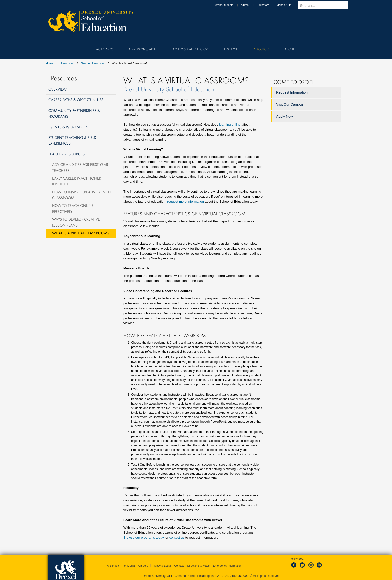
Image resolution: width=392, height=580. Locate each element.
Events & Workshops (68, 127)
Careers (143, 566)
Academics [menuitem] (105, 49)
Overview (58, 89)
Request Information (292, 92)
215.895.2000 (239, 576)
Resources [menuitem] (262, 49)
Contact (179, 566)
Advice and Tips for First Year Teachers (80, 167)
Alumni (250, 5)
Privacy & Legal (161, 566)
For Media (129, 566)
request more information (186, 202)
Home (50, 63)
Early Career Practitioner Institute (77, 181)
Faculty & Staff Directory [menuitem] (190, 49)
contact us (177, 538)
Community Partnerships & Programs (74, 113)
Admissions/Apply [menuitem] (143, 49)
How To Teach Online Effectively (73, 208)
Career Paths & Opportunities (76, 100)
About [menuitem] (289, 49)
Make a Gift (288, 5)
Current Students (228, 5)
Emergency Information (227, 566)
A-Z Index (113, 566)
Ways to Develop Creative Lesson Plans (76, 222)
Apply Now (285, 116)
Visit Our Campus (290, 104)
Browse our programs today (144, 538)
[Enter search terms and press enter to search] (326, 5)
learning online (230, 124)
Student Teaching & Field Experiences (72, 140)
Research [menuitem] (231, 49)
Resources (67, 63)
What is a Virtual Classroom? (81, 233)
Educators (268, 5)
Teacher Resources (93, 63)
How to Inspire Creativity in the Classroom (82, 195)
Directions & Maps (198, 566)
